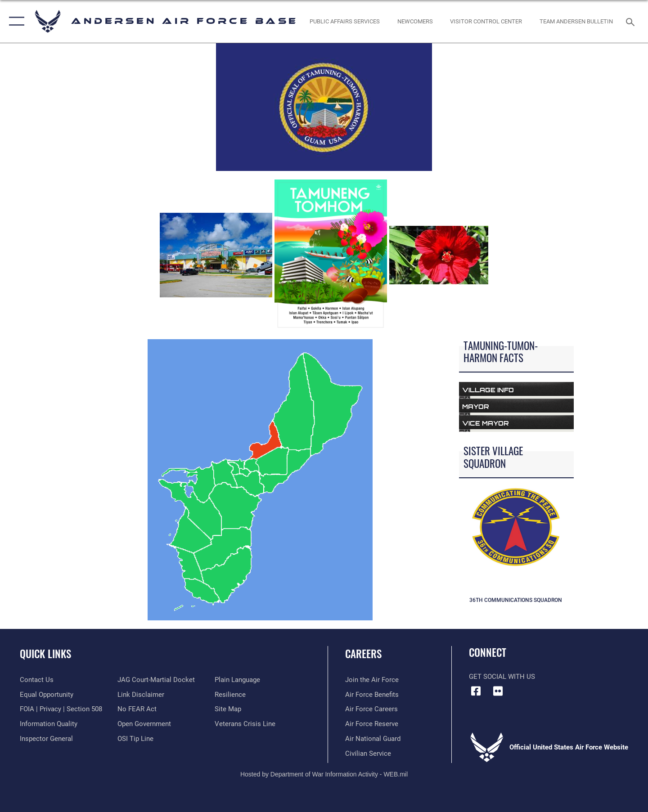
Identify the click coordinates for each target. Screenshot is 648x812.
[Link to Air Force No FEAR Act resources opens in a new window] (137, 709)
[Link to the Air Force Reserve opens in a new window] (372, 724)
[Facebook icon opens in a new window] (476, 691)
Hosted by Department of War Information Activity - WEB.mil (324, 774)
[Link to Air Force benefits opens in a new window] (372, 695)
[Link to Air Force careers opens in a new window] (371, 709)
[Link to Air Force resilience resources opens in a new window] (230, 695)
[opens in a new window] (345, 21)
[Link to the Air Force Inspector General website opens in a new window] (46, 739)
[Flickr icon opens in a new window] (498, 691)
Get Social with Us (502, 677)
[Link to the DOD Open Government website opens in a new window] (144, 724)
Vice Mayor (486, 423)
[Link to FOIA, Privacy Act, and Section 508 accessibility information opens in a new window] (61, 709)
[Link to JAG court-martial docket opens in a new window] (156, 680)
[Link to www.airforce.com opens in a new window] (372, 680)
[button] (15, 21)
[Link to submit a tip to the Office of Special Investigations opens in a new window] (135, 739)
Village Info (488, 390)
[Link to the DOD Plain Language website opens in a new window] (237, 680)
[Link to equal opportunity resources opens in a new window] (47, 695)
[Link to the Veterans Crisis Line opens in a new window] (245, 724)
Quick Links (45, 654)
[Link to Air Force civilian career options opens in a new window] (368, 754)
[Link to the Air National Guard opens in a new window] (373, 739)
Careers (363, 654)
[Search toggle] (632, 21)
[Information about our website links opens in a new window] (141, 695)
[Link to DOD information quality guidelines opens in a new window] (49, 724)
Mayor (476, 406)
